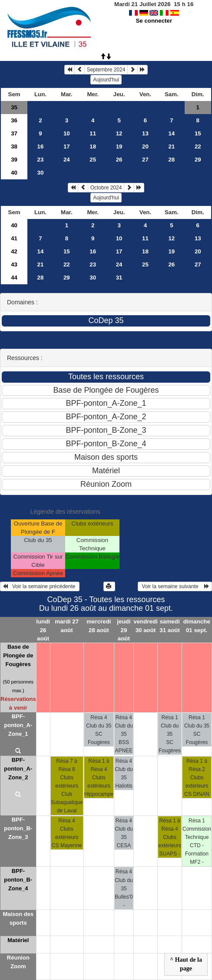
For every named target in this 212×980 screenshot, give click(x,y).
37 (14, 133)
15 (198, 133)
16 (41, 146)
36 (14, 120)
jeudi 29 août (124, 630)
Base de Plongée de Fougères (18, 655)
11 (93, 133)
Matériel (18, 940)
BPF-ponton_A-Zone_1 (18, 725)
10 (67, 133)
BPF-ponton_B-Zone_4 (18, 880)
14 (171, 133)
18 (93, 146)
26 (119, 160)
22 (198, 146)
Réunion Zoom (18, 962)
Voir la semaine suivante (175, 586)
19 (119, 146)
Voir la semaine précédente (40, 586)
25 (93, 160)
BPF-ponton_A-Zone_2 (18, 769)
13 (145, 133)
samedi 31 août (170, 626)
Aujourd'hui (106, 80)
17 (67, 146)
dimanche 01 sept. (197, 626)
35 (14, 107)
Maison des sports (18, 918)
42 (14, 251)
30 (41, 173)
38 (14, 146)
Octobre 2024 (106, 188)
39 (14, 160)
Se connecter (154, 21)
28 (171, 160)
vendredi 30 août (146, 626)
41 (14, 238)
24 (67, 160)
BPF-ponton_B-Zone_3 (18, 828)
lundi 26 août (43, 630)
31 (119, 278)
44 (14, 278)
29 (198, 160)
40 (14, 173)
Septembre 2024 (106, 70)
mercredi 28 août (99, 626)
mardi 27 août (67, 626)
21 (171, 146)
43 (14, 264)
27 (145, 160)
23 (41, 160)
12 (119, 133)
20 (145, 146)
